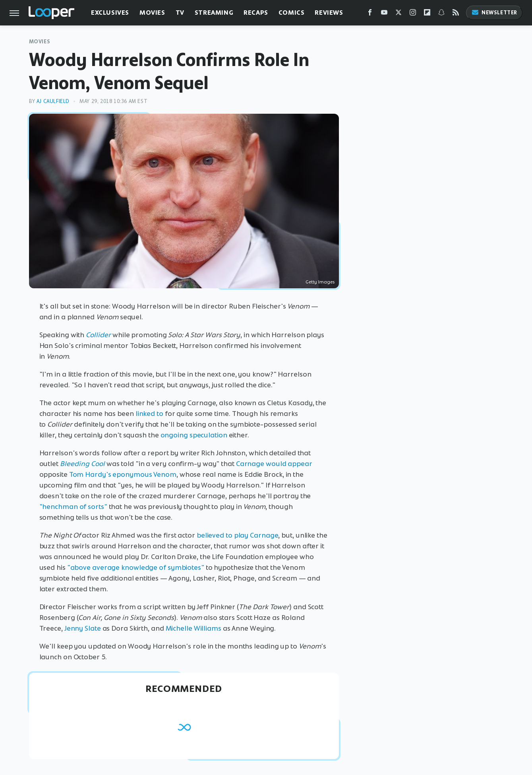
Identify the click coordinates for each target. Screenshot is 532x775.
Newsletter (494, 13)
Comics (292, 13)
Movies (152, 13)
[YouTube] (384, 14)
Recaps (256, 13)
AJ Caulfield (53, 101)
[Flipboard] (427, 14)
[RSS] (456, 14)
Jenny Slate (83, 628)
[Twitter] (399, 14)
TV (180, 13)
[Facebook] (370, 14)
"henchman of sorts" (73, 507)
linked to (149, 414)
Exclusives (110, 13)
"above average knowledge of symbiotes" (136, 567)
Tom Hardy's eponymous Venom (123, 474)
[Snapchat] (441, 14)
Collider (98, 335)
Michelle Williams (193, 628)
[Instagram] (413, 14)
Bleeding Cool (82, 464)
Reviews (329, 13)
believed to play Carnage (238, 535)
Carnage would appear (274, 464)
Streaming (214, 13)
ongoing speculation (194, 435)
